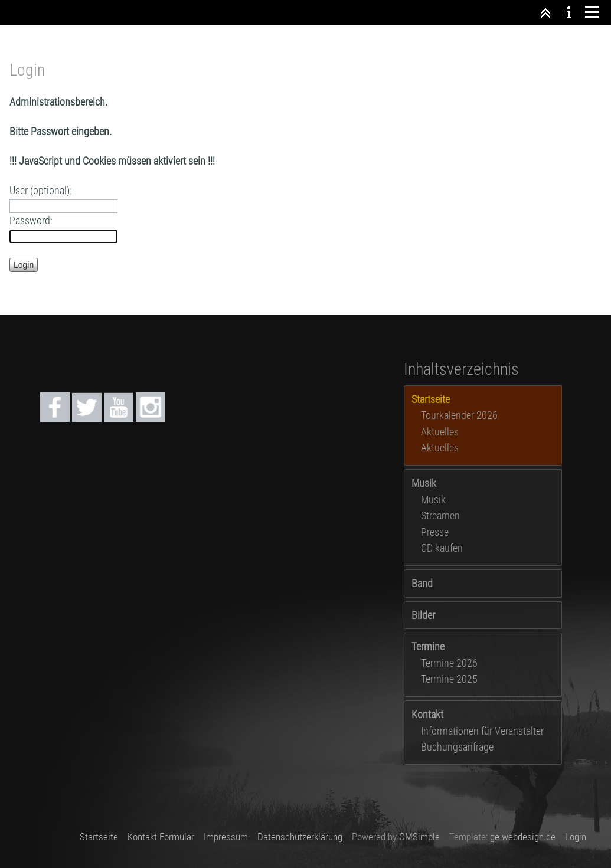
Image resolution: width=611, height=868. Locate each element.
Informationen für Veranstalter (482, 731)
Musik (424, 483)
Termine (428, 646)
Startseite (99, 837)
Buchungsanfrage (457, 747)
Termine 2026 (449, 663)
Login (576, 837)
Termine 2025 (449, 679)
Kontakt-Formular (161, 837)
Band (422, 583)
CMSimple (419, 837)
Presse (435, 532)
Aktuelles (440, 432)
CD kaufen (442, 548)
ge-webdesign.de (523, 837)
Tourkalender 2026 (459, 415)
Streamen (440, 515)
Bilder (423, 615)
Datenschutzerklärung (300, 837)
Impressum (226, 837)
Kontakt (427, 714)
